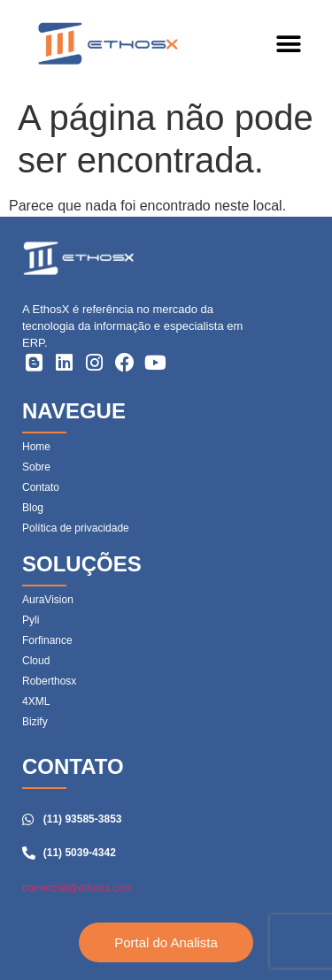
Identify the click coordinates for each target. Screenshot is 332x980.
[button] (288, 45)
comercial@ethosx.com (77, 888)
